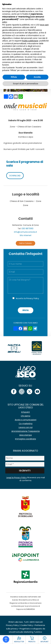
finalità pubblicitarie (30, 41)
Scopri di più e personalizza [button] (25, 84)
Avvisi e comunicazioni (26, 420)
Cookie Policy (27, 625)
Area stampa (26, 435)
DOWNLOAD (15, 176)
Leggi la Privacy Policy (17, 478)
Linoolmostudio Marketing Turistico (26, 632)
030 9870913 (27, 229)
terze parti (44, 25)
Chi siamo (26, 416)
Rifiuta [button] (14, 77)
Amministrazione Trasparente (26, 431)
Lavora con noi (26, 427)
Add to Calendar (26, 243)
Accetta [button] (37, 77)
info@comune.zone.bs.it (26, 232)
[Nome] (25, 458)
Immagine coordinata (26, 439)
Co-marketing (26, 424)
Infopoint (26, 412)
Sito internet (26, 235)
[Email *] (25, 464)
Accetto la (27, 298)
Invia (26, 310)
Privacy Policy (33, 298)
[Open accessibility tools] (6, 639)
